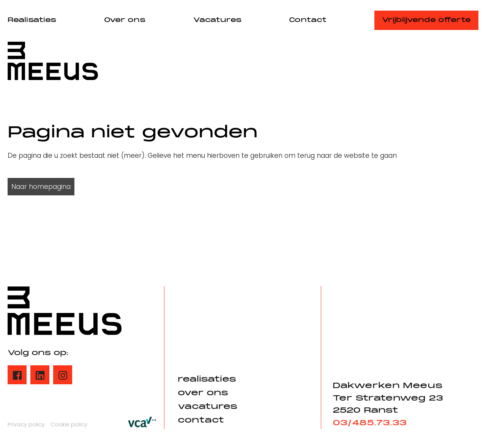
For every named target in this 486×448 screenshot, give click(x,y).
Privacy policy (26, 424)
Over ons (125, 20)
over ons (203, 393)
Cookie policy (69, 424)
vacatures (207, 407)
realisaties (207, 380)
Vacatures (217, 20)
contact (201, 420)
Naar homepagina (41, 187)
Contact (308, 20)
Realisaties (32, 20)
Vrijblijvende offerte (426, 20)
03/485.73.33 (370, 423)
